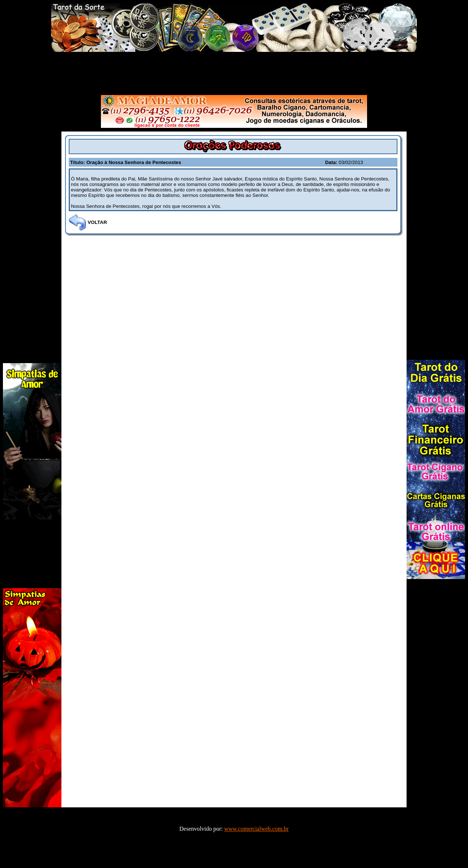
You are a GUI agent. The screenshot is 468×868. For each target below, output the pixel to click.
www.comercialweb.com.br (256, 829)
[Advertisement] (234, 72)
